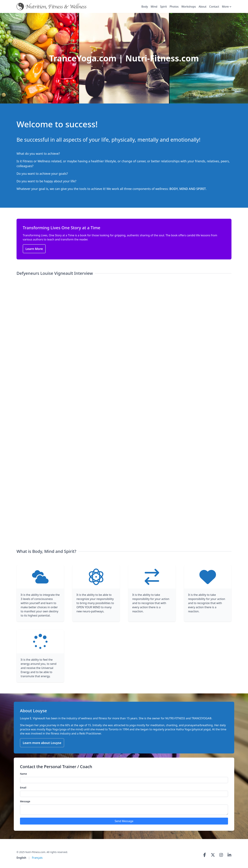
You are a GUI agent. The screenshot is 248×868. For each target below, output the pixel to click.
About (202, 7)
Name (23, 774)
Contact (214, 7)
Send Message (124, 821)
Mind (154, 7)
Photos (174, 7)
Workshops (189, 7)
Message (25, 801)
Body (145, 7)
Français (37, 858)
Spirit (163, 7)
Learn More (34, 249)
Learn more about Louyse (42, 743)
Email (23, 788)
